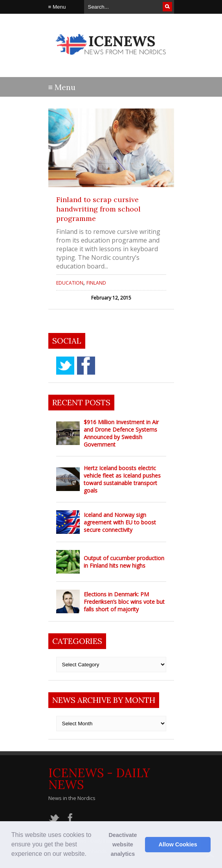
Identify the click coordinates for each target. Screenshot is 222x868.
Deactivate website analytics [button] (123, 844)
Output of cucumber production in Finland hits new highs (124, 562)
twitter (65, 366)
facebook (86, 366)
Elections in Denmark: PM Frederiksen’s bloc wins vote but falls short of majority (124, 602)
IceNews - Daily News (99, 779)
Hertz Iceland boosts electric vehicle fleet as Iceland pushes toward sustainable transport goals (122, 479)
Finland (96, 283)
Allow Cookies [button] (178, 844)
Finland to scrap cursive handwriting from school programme (98, 209)
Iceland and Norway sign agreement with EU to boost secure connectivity (120, 522)
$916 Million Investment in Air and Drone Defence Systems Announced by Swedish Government (121, 433)
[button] (89, 855)
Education (70, 283)
